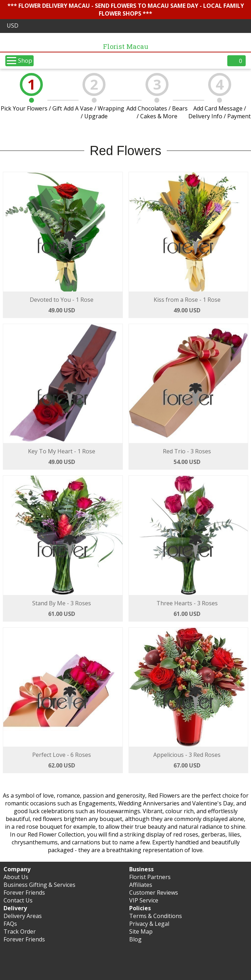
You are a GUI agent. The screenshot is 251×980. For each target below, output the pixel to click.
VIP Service (144, 900)
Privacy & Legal (149, 924)
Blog (135, 939)
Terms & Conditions (156, 916)
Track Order (20, 931)
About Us (16, 877)
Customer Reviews (154, 893)
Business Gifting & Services (39, 885)
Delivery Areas (23, 916)
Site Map (141, 931)
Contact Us (18, 900)
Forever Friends (24, 893)
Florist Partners (150, 877)
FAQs (10, 924)
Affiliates (141, 885)
